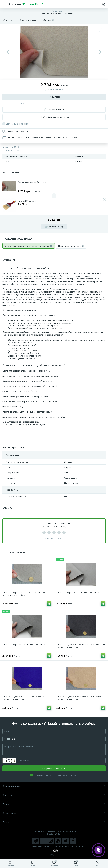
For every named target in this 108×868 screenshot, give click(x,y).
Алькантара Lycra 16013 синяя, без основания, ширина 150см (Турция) (24, 698)
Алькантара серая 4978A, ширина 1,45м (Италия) (79, 593)
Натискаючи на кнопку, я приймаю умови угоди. (56, 775)
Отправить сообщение (54, 768)
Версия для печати (54, 786)
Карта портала (54, 813)
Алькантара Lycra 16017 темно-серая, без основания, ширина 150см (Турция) (81, 646)
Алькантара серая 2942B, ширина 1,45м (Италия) (25, 645)
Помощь (54, 822)
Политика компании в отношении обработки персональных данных (54, 847)
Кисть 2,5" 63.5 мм (27, 201)
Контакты (54, 795)
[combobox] (9, 739)
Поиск (54, 804)
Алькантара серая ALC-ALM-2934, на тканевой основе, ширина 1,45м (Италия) (24, 594)
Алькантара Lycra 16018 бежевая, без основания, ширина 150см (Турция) (79, 698)
